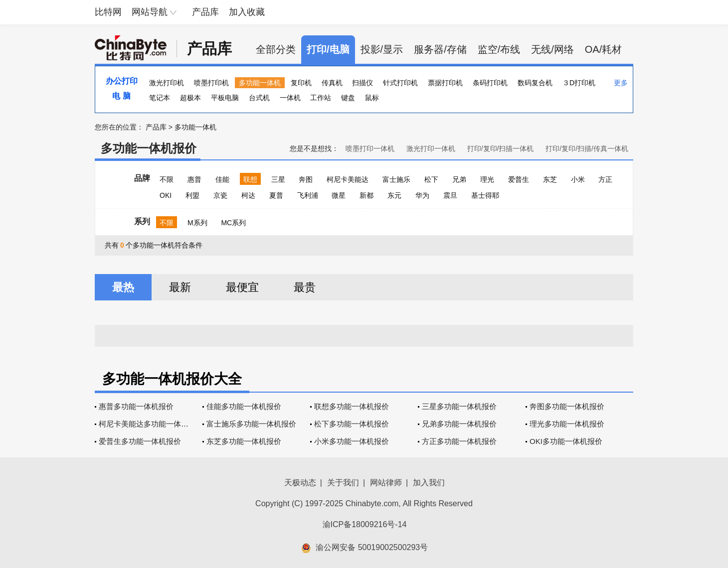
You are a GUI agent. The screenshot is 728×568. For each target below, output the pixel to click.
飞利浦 (308, 195)
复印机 (301, 83)
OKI (166, 195)
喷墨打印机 (211, 83)
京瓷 (220, 195)
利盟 (192, 195)
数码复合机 (535, 83)
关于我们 (343, 483)
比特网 (108, 12)
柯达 (248, 195)
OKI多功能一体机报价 (566, 441)
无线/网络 (552, 49)
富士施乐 (396, 179)
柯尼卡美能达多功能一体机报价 (151, 424)
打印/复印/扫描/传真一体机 (587, 148)
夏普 (276, 195)
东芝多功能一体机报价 (244, 441)
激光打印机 (167, 83)
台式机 (259, 98)
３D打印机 (579, 83)
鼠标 (372, 98)
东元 (394, 195)
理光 (487, 179)
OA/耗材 (603, 49)
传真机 (332, 83)
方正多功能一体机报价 (459, 441)
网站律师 (386, 483)
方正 (605, 179)
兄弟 (459, 179)
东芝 (550, 179)
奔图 (306, 179)
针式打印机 (400, 83)
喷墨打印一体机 (370, 148)
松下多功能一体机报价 (352, 424)
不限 (167, 179)
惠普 (194, 179)
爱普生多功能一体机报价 (140, 441)
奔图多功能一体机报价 (567, 406)
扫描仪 (363, 83)
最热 (123, 287)
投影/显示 (382, 49)
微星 (339, 195)
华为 (422, 195)
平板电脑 (225, 98)
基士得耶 (485, 195)
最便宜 (242, 287)
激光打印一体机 (431, 148)
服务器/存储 (440, 49)
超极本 (190, 98)
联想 (250, 179)
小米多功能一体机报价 (352, 441)
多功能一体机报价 (149, 148)
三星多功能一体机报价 (459, 406)
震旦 (450, 195)
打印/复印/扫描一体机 (501, 148)
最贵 (305, 287)
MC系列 (233, 223)
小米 (578, 179)
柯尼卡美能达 (348, 179)
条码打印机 (490, 83)
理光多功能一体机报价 (567, 424)
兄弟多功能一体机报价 (459, 424)
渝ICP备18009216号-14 (365, 524)
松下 (431, 179)
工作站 (321, 98)
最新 (180, 287)
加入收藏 (247, 12)
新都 (366, 195)
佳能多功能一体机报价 (244, 406)
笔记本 (160, 98)
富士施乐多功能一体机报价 (251, 424)
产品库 (205, 12)
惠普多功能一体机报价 (136, 406)
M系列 (197, 223)
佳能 (222, 179)
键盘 (348, 98)
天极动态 (300, 483)
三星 (278, 179)
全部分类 (276, 49)
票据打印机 (445, 83)
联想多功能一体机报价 (352, 406)
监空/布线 (499, 49)
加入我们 (429, 483)
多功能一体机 (260, 83)
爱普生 (519, 179)
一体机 (290, 98)
